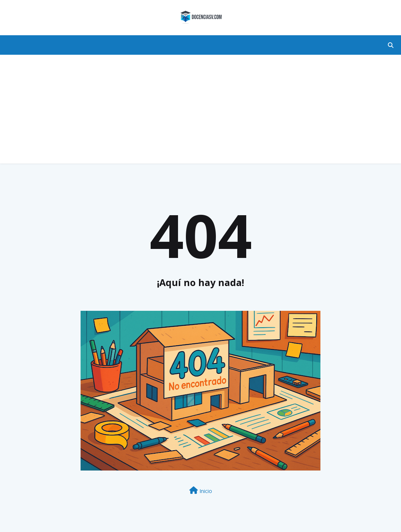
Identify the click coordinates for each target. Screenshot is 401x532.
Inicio (201, 491)
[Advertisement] (200, 111)
